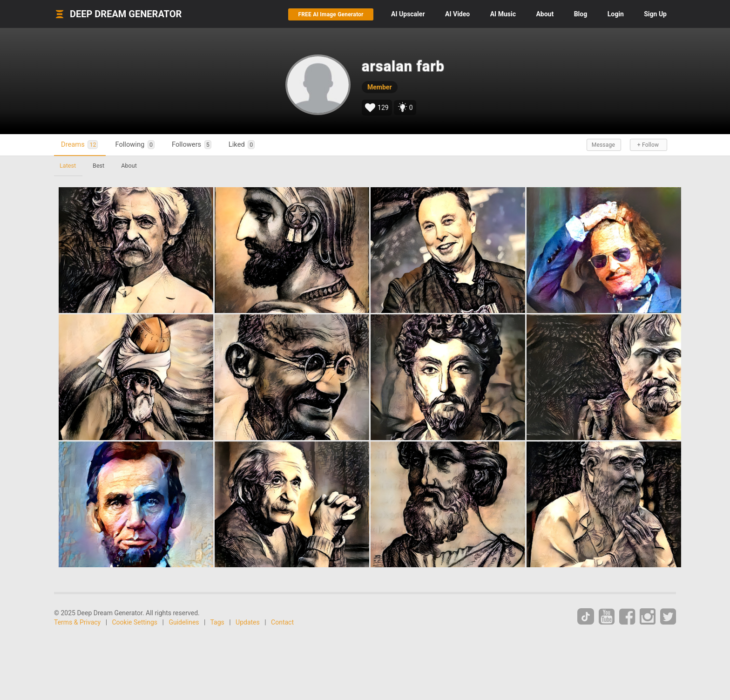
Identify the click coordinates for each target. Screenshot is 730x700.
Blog (581, 14)
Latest (68, 166)
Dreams (79, 145)
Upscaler (408, 14)
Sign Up (655, 14)
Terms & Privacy (77, 622)
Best (98, 166)
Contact (282, 622)
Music (503, 14)
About (545, 14)
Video (457, 14)
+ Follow (648, 145)
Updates (248, 622)
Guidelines (184, 622)
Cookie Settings (135, 622)
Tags (217, 622)
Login (616, 14)
